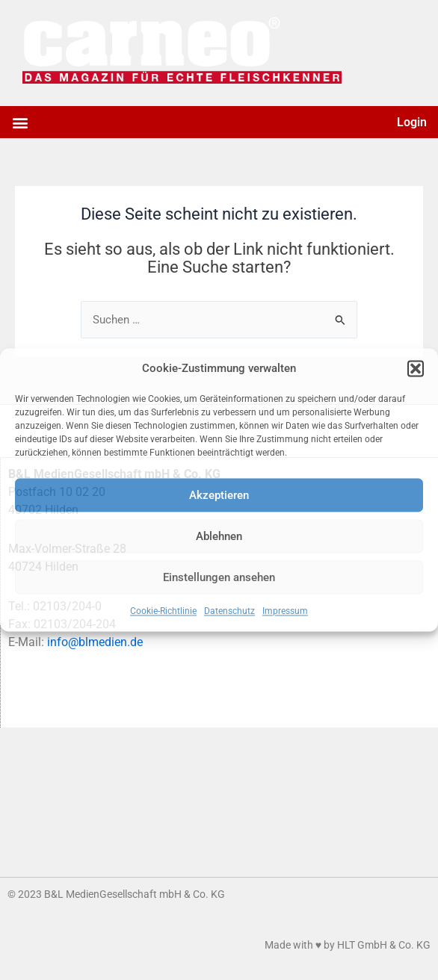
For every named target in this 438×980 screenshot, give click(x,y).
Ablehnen (219, 536)
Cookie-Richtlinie (163, 612)
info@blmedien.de (95, 642)
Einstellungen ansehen (219, 577)
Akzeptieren (219, 495)
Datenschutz (229, 612)
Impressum (285, 612)
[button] (416, 368)
